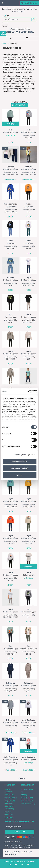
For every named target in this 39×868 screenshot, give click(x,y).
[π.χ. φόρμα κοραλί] (17, 19)
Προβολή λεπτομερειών (24, 455)
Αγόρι (4, 43)
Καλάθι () (28, 3)
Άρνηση (19, 475)
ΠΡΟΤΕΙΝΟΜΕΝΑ (19, 105)
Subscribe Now (19, 832)
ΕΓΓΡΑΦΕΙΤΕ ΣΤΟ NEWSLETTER (20, 822)
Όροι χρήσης (9, 795)
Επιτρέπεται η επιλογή (20, 468)
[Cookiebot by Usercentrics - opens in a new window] (28, 391)
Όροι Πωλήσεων (11, 798)
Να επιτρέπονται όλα (19, 461)
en (36, 3)
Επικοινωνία (9, 817)
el (33, 3)
